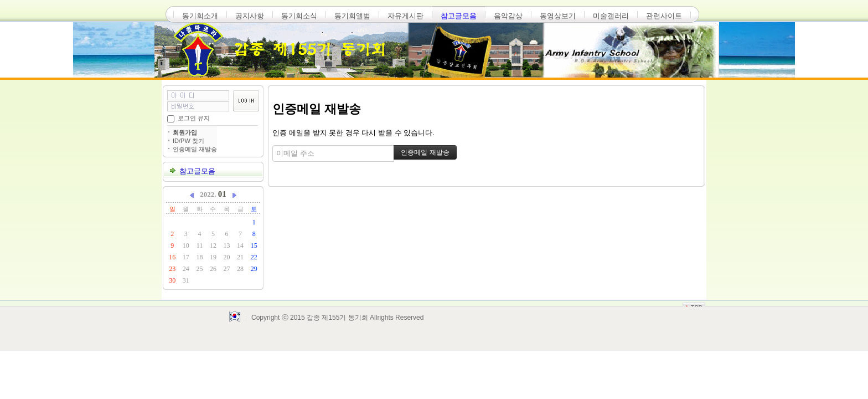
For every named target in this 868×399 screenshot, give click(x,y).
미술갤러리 (611, 16)
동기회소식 (299, 16)
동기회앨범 (352, 16)
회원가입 (185, 132)
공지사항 (250, 16)
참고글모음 (459, 16)
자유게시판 (405, 16)
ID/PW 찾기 (188, 141)
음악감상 (508, 16)
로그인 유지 (194, 118)
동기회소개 (200, 16)
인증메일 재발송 (195, 149)
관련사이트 (664, 16)
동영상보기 (558, 16)
